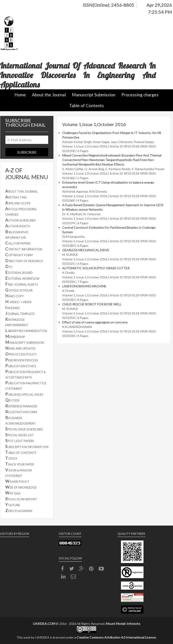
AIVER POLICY (17, 481)
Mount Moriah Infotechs (123, 624)
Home (20, 95)
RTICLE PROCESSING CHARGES (21, 211)
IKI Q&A (13, 493)
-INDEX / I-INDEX (18, 302)
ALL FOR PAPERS (18, 243)
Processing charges (140, 95)
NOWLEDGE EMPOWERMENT (17, 322)
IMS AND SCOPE (18, 203)
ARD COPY (14, 296)
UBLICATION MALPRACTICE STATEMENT (26, 385)
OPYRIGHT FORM (19, 255)
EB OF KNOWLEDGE (21, 487)
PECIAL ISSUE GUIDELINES (24, 429)
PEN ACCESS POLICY (21, 354)
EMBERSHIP (15, 336)
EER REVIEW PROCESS (22, 360)
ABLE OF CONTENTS (21, 452)
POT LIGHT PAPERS (20, 441)
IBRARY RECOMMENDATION (26, 330)
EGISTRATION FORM (21, 412)
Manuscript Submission (94, 95)
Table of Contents (86, 105)
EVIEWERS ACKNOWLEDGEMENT (20, 420)
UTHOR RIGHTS (18, 226)
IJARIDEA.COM (44, 624)
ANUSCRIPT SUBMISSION (25, 342)
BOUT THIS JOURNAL (21, 191)
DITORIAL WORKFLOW (22, 278)
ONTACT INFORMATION (24, 249)
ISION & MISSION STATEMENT (18, 472)
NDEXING (13, 307)
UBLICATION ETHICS (21, 366)
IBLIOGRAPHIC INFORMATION (17, 234)
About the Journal (49, 95)
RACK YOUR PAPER (20, 464)
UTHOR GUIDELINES (20, 220)
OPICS (11, 458)
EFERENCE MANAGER (21, 406)
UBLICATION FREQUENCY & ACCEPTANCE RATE (25, 374)
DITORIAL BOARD (19, 272)
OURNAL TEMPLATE (20, 313)
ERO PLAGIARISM (19, 510)
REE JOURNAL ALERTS (22, 284)
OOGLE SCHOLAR (19, 290)
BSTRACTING (16, 197)
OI (9, 266)
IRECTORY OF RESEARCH (24, 261)
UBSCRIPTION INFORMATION (27, 446)
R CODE (12, 400)
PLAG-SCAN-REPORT (21, 499)
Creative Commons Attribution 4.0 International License (116, 637)
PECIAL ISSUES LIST (19, 435)
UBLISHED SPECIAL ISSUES (24, 394)
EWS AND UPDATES (20, 348)
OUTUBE (13, 505)
